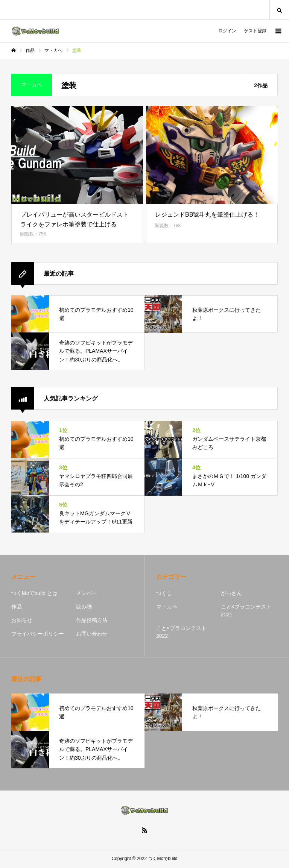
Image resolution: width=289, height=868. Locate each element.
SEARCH (279, 10)
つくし (164, 593)
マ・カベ (167, 607)
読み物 (84, 607)
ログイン (227, 31)
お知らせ (22, 620)
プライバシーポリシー (38, 634)
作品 (17, 607)
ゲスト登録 (255, 31)
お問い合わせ (92, 634)
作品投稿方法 (92, 620)
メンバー (87, 593)
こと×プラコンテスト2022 (181, 632)
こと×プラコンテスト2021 (246, 611)
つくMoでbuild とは (34, 593)
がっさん (231, 593)
